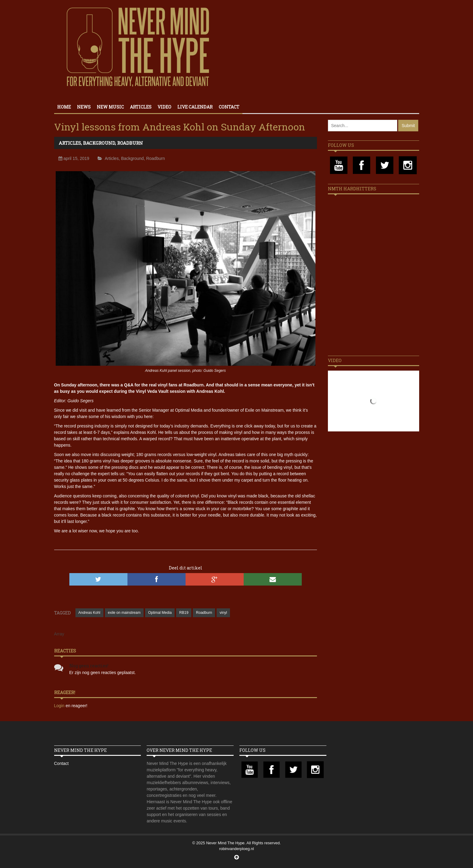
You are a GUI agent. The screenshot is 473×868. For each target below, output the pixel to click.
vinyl (223, 613)
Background (99, 143)
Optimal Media (160, 613)
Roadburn (130, 143)
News (84, 107)
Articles (141, 107)
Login (60, 706)
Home (64, 107)
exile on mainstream (124, 613)
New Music (110, 107)
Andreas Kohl (89, 613)
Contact (229, 107)
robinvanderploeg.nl (236, 849)
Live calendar (195, 107)
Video (164, 107)
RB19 (184, 613)
